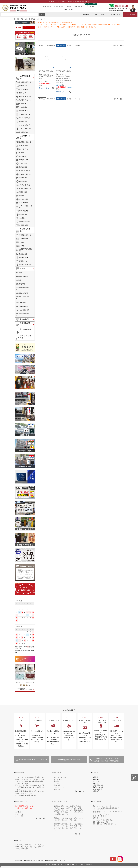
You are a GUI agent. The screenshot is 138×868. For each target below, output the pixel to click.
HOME (17, 19)
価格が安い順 (51, 46)
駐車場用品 (47, 7)
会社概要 (86, 15)
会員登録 (95, 777)
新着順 (69, 46)
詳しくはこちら (41, 818)
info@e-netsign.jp (116, 11)
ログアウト (96, 783)
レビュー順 (77, 46)
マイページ (91, 7)
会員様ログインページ (99, 779)
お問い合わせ (130, 15)
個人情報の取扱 (52, 860)
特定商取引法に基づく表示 (34, 860)
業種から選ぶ (79, 7)
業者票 (69, 7)
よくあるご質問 (115, 15)
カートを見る (69, 10)
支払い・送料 (99, 15)
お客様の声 (96, 791)
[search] (20, 15)
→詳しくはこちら (79, 791)
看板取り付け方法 (98, 787)
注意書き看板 (59, 7)
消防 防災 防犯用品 (28, 19)
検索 (42, 15)
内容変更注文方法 (98, 785)
